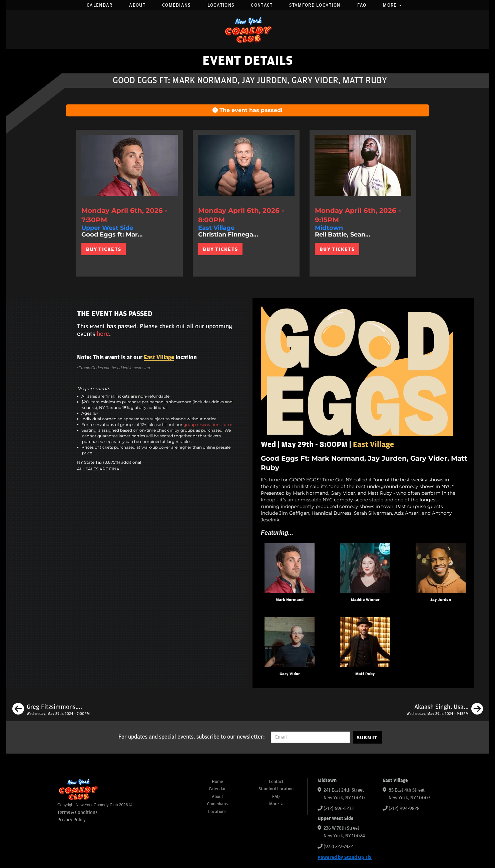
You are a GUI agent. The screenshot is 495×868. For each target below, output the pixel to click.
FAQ (362, 5)
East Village (159, 358)
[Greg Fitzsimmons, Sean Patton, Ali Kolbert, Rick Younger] (51, 710)
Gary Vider (290, 674)
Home (217, 782)
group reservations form (208, 424)
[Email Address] (310, 737)
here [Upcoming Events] (103, 334)
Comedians (176, 5)
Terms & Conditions (77, 812)
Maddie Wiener (365, 600)
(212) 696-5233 (339, 808)
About (137, 5)
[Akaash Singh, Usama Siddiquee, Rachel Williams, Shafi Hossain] (445, 710)
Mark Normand (290, 600)
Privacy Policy (72, 820)
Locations (221, 5)
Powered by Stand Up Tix (345, 857)
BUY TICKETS (104, 249)
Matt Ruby (365, 674)
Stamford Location (315, 5)
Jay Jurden (441, 600)
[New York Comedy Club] (247, 30)
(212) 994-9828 (404, 808)
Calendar (100, 5)
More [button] (392, 5)
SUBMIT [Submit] (367, 738)
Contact (262, 5)
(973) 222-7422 (338, 846)
